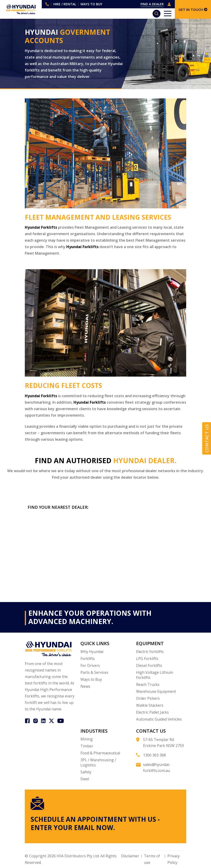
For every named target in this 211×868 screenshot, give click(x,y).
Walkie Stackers (150, 705)
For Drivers (90, 665)
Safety (86, 772)
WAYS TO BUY (91, 4)
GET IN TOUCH (193, 9)
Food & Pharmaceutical (100, 753)
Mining (87, 739)
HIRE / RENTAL (65, 4)
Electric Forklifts (150, 652)
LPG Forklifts (147, 659)
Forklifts (88, 659)
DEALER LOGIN (169, 4)
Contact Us (207, 439)
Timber (87, 746)
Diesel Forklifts (149, 665)
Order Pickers (148, 698)
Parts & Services (94, 672)
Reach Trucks (148, 684)
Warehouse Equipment (156, 691)
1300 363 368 (47, 4)
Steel (85, 779)
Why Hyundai (92, 652)
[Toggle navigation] (168, 14)
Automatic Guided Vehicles (159, 719)
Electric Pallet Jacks (152, 712)
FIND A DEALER (152, 4)
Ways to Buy (91, 679)
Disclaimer (130, 856)
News (85, 686)
